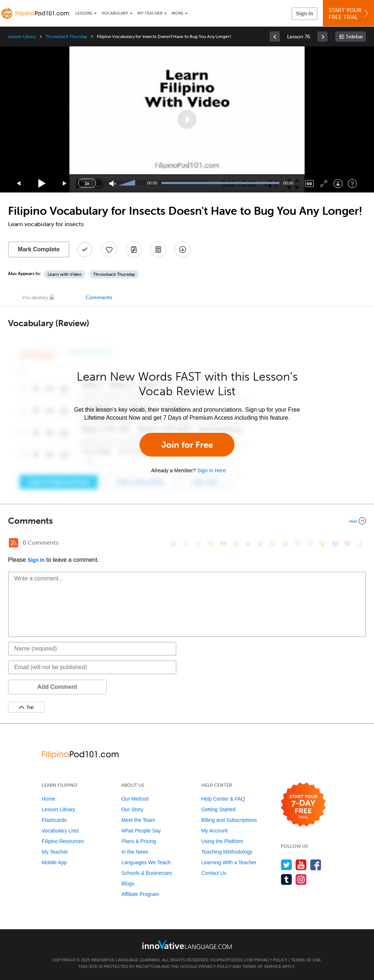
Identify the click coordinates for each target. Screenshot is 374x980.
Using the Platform (222, 841)
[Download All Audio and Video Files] (183, 249)
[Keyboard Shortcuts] (352, 184)
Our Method (135, 799)
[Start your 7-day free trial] (303, 805)
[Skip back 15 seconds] (19, 184)
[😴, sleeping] (310, 544)
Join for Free (187, 445)
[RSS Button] (14, 543)
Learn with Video (64, 274)
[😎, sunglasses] (223, 544)
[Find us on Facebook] (316, 865)
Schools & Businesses (147, 873)
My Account (214, 831)
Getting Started (218, 809)
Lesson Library (22, 37)
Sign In (304, 14)
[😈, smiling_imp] (335, 544)
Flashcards (54, 820)
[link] (275, 37)
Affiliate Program (140, 894)
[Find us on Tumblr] (287, 879)
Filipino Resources (63, 841)
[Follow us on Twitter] (287, 865)
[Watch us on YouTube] (301, 865)
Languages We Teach (146, 862)
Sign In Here (211, 470)
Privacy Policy (271, 960)
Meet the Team (138, 820)
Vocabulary (115, 13)
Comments (99, 298)
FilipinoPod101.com (232, 960)
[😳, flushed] (186, 544)
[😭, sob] (285, 544)
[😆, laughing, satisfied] (248, 544)
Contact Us (214, 873)
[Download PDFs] (158, 249)
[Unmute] (113, 184)
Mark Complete (39, 249)
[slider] (128, 183)
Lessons (84, 13)
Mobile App (54, 862)
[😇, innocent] (298, 544)
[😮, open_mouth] (323, 544)
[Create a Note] (134, 249)
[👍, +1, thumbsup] (360, 544)
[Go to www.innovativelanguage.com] (187, 944)
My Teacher (150, 13)
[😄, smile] (173, 544)
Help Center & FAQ (223, 799)
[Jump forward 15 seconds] (65, 184)
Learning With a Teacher (229, 862)
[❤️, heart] (347, 544)
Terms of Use (306, 960)
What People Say (141, 831)
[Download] (338, 184)
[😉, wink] (273, 544)
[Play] (42, 184)
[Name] (92, 649)
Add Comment (46, 687)
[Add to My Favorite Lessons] (109, 249)
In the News (135, 852)
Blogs (128, 884)
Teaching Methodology (227, 852)
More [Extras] (178, 13)
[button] (187, 119)
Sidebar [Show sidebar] (354, 37)
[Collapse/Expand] (187, 521)
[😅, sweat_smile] (260, 544)
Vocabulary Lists (60, 831)
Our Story (132, 809)
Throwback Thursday (66, 37)
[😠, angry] (236, 544)
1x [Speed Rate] (87, 183)
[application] (187, 119)
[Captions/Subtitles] (310, 184)
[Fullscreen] (324, 184)
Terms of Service (262, 966)
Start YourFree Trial (350, 14)
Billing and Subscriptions (229, 820)
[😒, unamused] (211, 544)
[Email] (92, 667)
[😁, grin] (198, 544)
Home (48, 799)
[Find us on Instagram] (301, 879)
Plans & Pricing (139, 841)
